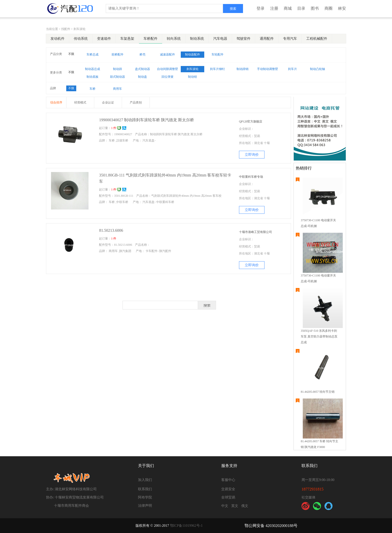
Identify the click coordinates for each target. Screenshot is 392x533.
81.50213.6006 (111, 230)
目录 (301, 8)
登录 (260, 8)
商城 (288, 8)
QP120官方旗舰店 (251, 121)
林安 (342, 8)
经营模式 (80, 102)
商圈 (328, 8)
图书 (315, 8)
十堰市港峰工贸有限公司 (255, 232)
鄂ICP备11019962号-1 (186, 526)
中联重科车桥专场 (251, 177)
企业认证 (108, 102)
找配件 (66, 29)
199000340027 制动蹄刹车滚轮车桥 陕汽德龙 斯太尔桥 (146, 120)
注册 (274, 8)
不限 (71, 54)
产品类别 (136, 102)
